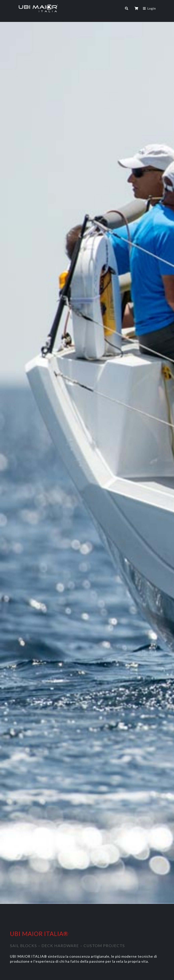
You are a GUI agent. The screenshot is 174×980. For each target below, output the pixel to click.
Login (152, 8)
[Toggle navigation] (91, 8)
